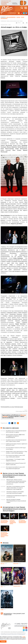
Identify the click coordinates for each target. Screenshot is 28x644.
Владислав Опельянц (16, 314)
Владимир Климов (6, 319)
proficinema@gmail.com (21, 626)
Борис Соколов (6, 150)
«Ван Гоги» (4, 314)
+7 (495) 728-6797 (21, 624)
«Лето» (25, 314)
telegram (24, 13)
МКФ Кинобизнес (11, 17)
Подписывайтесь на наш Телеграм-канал (12, 407)
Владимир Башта (17, 319)
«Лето (24, 66)
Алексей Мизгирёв (21, 321)
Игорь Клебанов (5, 215)
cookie (24, 637)
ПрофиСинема (3, 21)
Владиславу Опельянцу (14, 74)
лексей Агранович (6, 135)
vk (26, 13)
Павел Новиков (22, 322)
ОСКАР (23, 17)
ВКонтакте (23, 415)
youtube (21, 13)
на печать (23, 23)
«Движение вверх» (12, 313)
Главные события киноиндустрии (13, 21)
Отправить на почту (27, 23)
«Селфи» (3, 68)
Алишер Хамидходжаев (15, 316)
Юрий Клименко (23, 313)
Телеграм (5, 416)
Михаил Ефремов (11, 298)
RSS (19, 13)
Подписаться (12, 13)
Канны (18, 17)
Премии (21, 21)
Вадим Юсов (17, 145)
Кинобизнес (4, 18)
